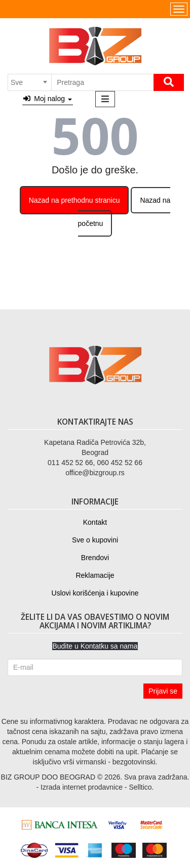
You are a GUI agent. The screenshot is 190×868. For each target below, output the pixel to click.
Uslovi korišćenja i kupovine (95, 593)
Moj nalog (48, 99)
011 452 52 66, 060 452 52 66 (95, 463)
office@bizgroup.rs (95, 473)
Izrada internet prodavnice (82, 787)
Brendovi (95, 558)
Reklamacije (95, 575)
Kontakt (95, 522)
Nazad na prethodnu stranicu (74, 200)
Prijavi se (163, 691)
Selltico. (141, 787)
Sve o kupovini (95, 540)
